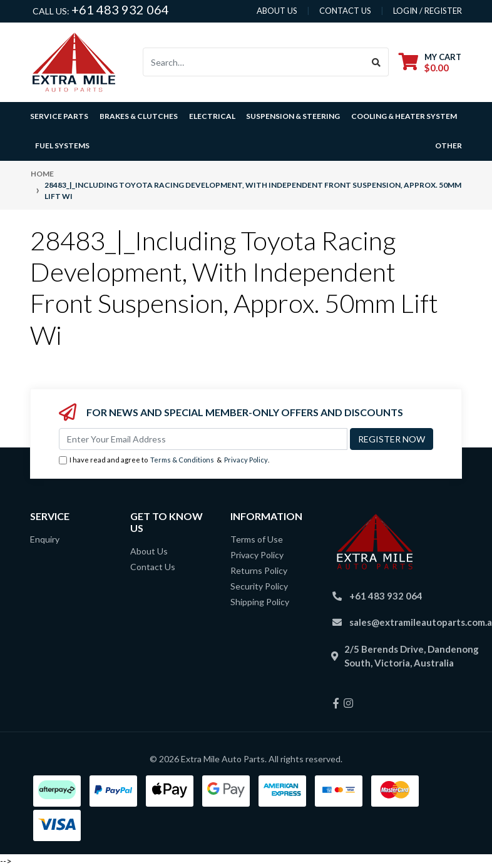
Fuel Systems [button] (62, 146)
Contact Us (153, 567)
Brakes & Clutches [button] (139, 116)
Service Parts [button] (59, 116)
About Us (149, 551)
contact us (345, 11)
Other (448, 146)
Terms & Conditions (182, 460)
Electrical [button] (212, 116)
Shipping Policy (260, 602)
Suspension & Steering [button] (293, 116)
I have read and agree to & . (164, 460)
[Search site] (377, 62)
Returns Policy (259, 570)
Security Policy (259, 586)
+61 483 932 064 (120, 9)
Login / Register (428, 11)
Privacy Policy (246, 460)
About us (277, 11)
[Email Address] (203, 439)
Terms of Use (257, 539)
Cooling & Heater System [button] (404, 116)
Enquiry (45, 539)
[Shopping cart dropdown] (430, 62)
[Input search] (254, 62)
